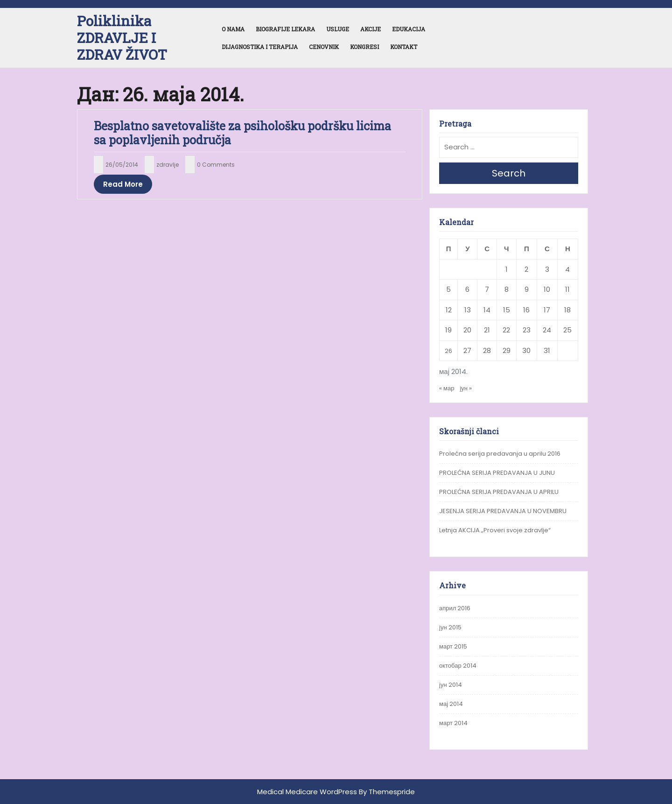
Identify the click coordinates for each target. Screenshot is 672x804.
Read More (123, 184)
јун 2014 (451, 685)
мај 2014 (451, 704)
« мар (447, 388)
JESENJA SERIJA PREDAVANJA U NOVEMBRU (503, 511)
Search (509, 173)
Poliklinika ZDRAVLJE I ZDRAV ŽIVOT (122, 38)
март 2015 (453, 646)
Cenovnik (324, 47)
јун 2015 (450, 627)
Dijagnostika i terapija (260, 47)
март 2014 (453, 723)
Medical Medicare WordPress (307, 792)
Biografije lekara (285, 29)
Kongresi (364, 47)
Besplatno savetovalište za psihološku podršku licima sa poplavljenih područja (242, 133)
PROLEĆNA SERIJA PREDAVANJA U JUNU (497, 473)
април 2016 (455, 608)
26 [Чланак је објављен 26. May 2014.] (448, 351)
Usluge (338, 29)
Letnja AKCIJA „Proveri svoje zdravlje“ (495, 530)
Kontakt (404, 47)
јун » (466, 388)
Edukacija (409, 29)
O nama (233, 29)
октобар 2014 (458, 666)
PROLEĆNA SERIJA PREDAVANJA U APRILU (499, 492)
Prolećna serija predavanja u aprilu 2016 (500, 454)
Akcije (371, 29)
